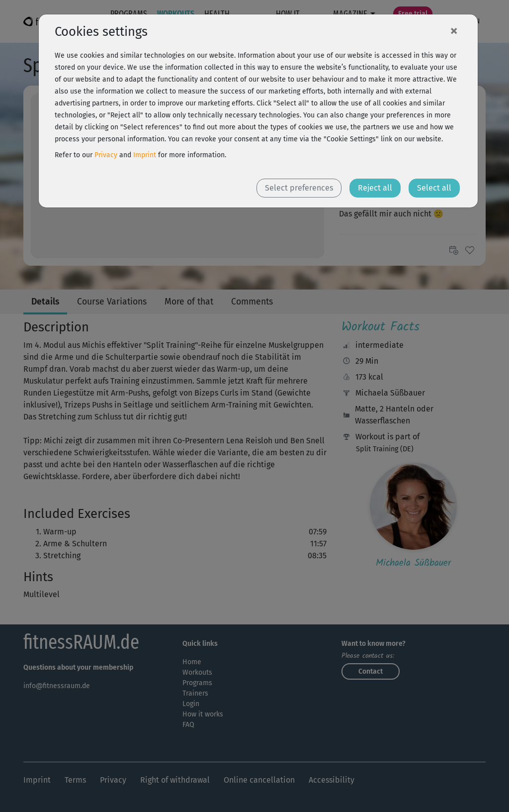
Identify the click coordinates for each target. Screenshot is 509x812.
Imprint (145, 155)
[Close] (454, 30)
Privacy (106, 155)
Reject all (375, 188)
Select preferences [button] (299, 188)
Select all (434, 188)
